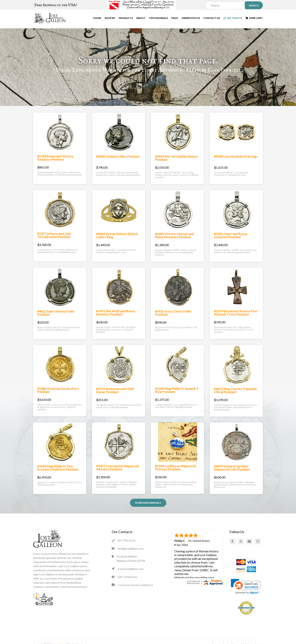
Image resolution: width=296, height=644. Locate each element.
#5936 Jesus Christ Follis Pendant (173, 319)
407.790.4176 (233, 19)
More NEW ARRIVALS (148, 509)
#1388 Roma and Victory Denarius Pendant (55, 164)
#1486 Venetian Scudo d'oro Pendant (58, 397)
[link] (246, 593)
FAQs (175, 19)
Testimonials (158, 19)
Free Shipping (56, 5)
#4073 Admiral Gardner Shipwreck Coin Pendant (232, 474)
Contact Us (212, 19)
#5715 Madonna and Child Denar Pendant (115, 397)
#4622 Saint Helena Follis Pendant (56, 319)
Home (97, 19)
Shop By (110, 19)
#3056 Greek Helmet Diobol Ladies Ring (117, 242)
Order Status (191, 19)
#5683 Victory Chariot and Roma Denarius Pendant (174, 242)
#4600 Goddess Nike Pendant (118, 163)
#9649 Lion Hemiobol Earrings (236, 163)
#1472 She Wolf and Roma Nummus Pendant (116, 319)
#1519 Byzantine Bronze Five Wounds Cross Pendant (236, 319)
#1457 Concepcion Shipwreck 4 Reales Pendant (118, 474)
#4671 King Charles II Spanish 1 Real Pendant (235, 397)
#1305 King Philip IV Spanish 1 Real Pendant (177, 397)
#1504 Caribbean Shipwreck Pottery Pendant (176, 474)
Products (126, 19)
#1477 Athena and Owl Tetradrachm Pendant (54, 242)
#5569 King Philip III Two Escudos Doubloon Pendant (58, 474)
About (141, 19)
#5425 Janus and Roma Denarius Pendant (231, 242)
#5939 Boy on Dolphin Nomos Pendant (177, 164)
